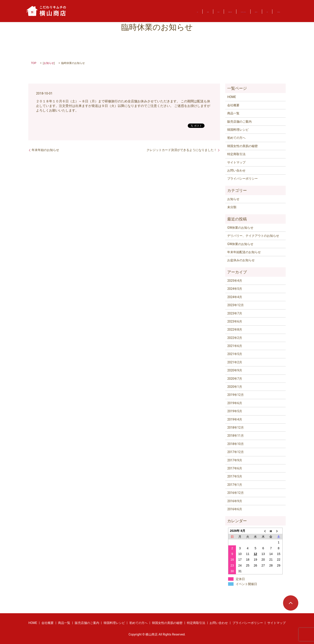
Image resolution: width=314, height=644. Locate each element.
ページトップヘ (291, 603)
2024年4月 (235, 297)
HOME (81, 11)
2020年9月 (235, 370)
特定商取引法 (236, 154)
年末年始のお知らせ (45, 150)
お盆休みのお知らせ (241, 260)
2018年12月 (235, 428)
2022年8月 (235, 330)
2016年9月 (235, 501)
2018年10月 (235, 444)
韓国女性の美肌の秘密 (242, 146)
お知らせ (49, 63)
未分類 (232, 207)
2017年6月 (235, 468)
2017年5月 (235, 476)
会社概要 (101, 11)
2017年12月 (235, 452)
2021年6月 (235, 346)
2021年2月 (235, 362)
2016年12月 (235, 493)
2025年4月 (235, 281)
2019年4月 (235, 419)
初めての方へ (225, 11)
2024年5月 (235, 289)
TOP (34, 63)
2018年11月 (235, 436)
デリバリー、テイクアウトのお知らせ (253, 236)
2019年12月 (235, 395)
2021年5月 (235, 354)
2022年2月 (235, 338)
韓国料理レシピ (238, 130)
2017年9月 (235, 460)
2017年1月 (235, 485)
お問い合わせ (271, 11)
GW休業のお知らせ (240, 228)
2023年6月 (235, 321)
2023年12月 (235, 305)
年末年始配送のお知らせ (244, 252)
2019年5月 (235, 411)
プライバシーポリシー (242, 179)
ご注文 (247, 11)
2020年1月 (235, 387)
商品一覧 (122, 11)
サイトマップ (236, 162)
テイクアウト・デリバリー (188, 11)
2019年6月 (235, 403)
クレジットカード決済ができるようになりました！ (182, 150)
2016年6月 (235, 509)
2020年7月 (235, 379)
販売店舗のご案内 (149, 11)
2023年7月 (235, 313)
